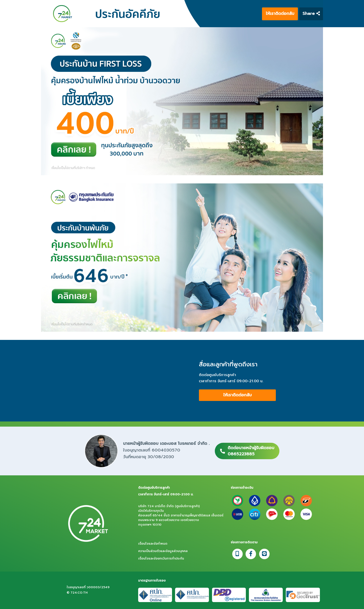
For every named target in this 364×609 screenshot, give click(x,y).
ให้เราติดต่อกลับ (280, 14)
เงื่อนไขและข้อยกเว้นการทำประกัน (161, 558)
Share (311, 14)
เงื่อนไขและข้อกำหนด (153, 544)
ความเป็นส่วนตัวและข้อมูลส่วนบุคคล (163, 551)
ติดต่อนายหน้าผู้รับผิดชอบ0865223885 (251, 451)
